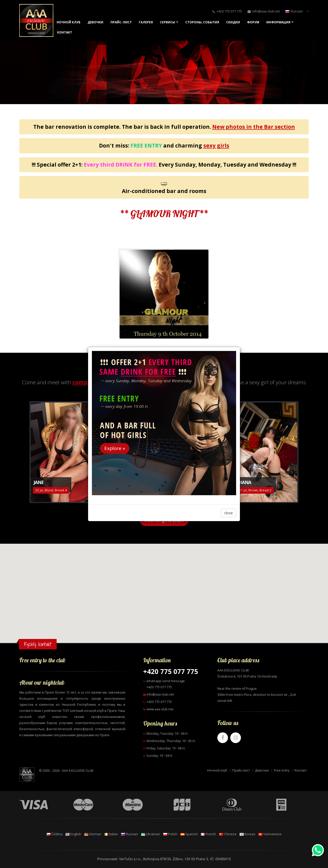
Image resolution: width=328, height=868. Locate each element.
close (228, 513)
